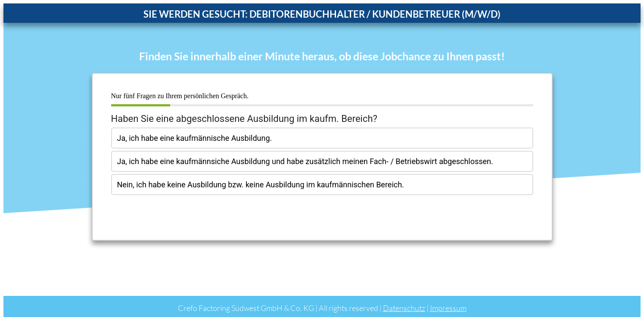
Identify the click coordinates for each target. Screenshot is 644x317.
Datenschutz (404, 308)
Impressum (448, 308)
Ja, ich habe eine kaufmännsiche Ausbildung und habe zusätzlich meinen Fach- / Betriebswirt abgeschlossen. (305, 161)
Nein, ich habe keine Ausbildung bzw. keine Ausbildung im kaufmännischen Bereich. (261, 185)
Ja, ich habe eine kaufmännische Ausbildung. (195, 138)
